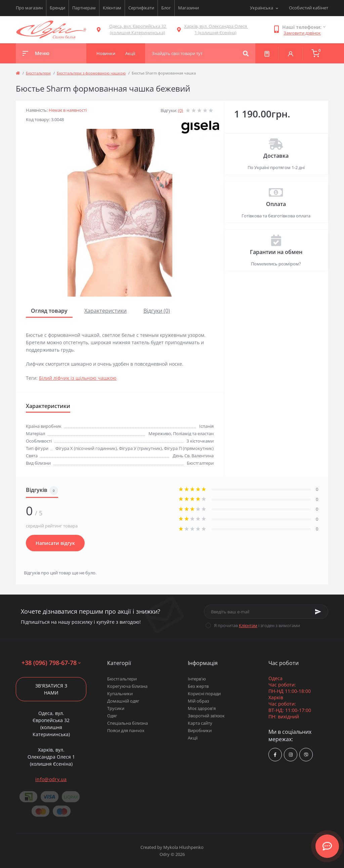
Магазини (188, 8)
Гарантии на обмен (276, 252)
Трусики (116, 708)
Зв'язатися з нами (51, 689)
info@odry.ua (51, 779)
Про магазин (29, 8)
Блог (166, 8)
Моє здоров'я (202, 708)
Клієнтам (112, 8)
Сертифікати (141, 8)
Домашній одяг (123, 701)
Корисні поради (204, 694)
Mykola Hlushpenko (183, 847)
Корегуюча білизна (127, 686)
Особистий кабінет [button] (309, 8)
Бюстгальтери (38, 73)
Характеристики (105, 311)
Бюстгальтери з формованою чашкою (91, 73)
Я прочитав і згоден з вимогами (257, 625)
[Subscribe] (318, 612)
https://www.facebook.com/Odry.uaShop (275, 755)
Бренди (57, 8)
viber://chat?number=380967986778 (306, 755)
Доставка (276, 156)
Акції (193, 738)
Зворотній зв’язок (206, 716)
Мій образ (198, 701)
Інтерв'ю (197, 679)
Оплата (276, 204)
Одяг (112, 716)
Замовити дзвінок (302, 33)
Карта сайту (200, 723)
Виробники (200, 730)
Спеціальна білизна (127, 723)
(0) (181, 110)
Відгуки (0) (157, 311)
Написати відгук (55, 543)
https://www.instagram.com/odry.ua (291, 755)
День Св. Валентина (193, 456)
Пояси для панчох (126, 730)
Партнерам (84, 8)
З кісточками (200, 441)
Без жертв (198, 686)
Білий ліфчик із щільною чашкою (78, 378)
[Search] (246, 53)
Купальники (120, 694)
